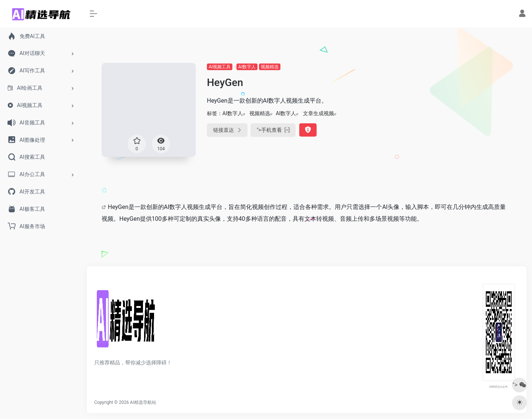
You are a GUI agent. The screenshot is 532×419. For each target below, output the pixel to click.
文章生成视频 (318, 113)
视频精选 (270, 67)
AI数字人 (247, 67)
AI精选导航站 (143, 402)
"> (273, 130)
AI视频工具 (220, 67)
